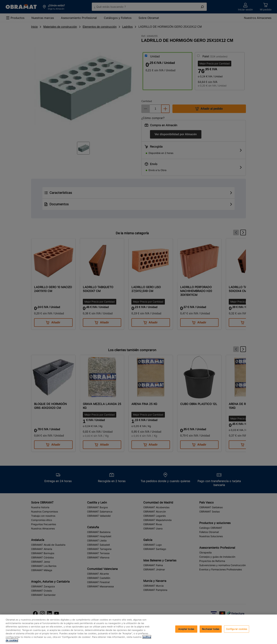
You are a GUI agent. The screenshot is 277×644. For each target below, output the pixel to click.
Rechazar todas (211, 629)
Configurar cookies (237, 629)
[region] (138, 629)
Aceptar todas (186, 629)
